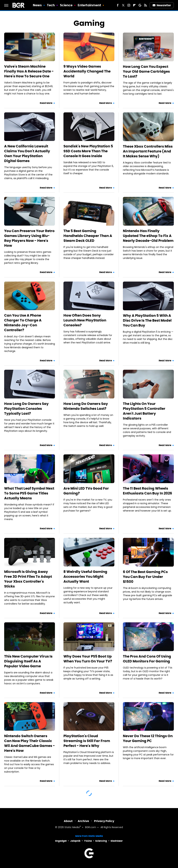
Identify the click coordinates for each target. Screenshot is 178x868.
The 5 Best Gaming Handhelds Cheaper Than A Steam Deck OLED (88, 236)
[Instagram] (129, 5)
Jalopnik (75, 841)
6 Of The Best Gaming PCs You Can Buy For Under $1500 (145, 577)
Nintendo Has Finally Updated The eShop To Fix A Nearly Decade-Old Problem (148, 236)
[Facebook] (118, 5)
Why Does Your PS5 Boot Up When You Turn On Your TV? (88, 659)
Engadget (61, 841)
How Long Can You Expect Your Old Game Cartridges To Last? (146, 71)
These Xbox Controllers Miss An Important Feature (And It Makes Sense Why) (148, 151)
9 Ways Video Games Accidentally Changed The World (87, 71)
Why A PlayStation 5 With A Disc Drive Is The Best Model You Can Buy (147, 320)
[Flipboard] (134, 5)
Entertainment (89, 5)
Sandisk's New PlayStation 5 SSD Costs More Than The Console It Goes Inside (88, 151)
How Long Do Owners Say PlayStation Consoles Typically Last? (26, 409)
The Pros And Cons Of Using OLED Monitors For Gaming (147, 659)
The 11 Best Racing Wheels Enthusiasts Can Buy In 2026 (147, 491)
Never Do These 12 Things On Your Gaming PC (148, 738)
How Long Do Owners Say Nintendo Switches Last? (86, 406)
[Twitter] (123, 5)
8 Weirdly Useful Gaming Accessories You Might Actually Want (85, 577)
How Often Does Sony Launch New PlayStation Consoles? (85, 320)
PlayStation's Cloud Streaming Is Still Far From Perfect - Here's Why (87, 741)
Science (66, 5)
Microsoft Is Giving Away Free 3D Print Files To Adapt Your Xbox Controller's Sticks (28, 579)
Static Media (72, 827)
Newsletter (162, 5)
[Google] (140, 5)
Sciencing (101, 841)
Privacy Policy (104, 821)
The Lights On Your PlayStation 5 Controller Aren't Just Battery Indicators (144, 411)
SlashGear (117, 841)
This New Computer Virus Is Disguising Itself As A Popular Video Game (28, 661)
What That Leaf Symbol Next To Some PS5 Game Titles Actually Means (29, 493)
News (37, 5)
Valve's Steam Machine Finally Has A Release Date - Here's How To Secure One (29, 71)
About (68, 821)
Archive (83, 821)
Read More (46, 103)
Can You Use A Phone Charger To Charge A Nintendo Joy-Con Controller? (23, 323)
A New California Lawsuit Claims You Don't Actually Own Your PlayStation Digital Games (27, 153)
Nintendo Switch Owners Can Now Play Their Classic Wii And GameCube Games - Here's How (30, 743)
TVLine (88, 841)
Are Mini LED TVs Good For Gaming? (86, 491)
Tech (51, 5)
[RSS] (145, 5)
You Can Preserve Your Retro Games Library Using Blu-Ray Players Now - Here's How (29, 238)
